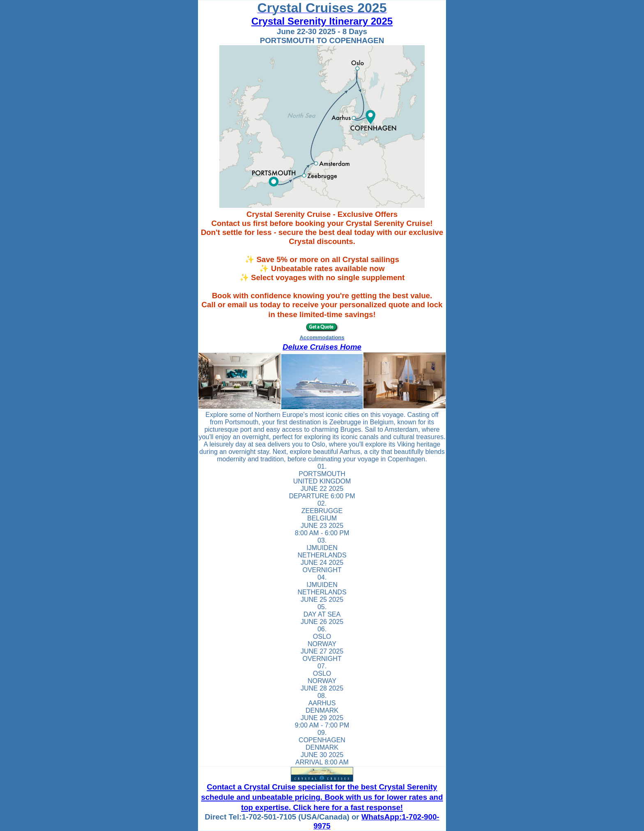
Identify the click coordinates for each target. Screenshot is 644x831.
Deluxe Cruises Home (322, 347)
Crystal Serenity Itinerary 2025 (322, 21)
